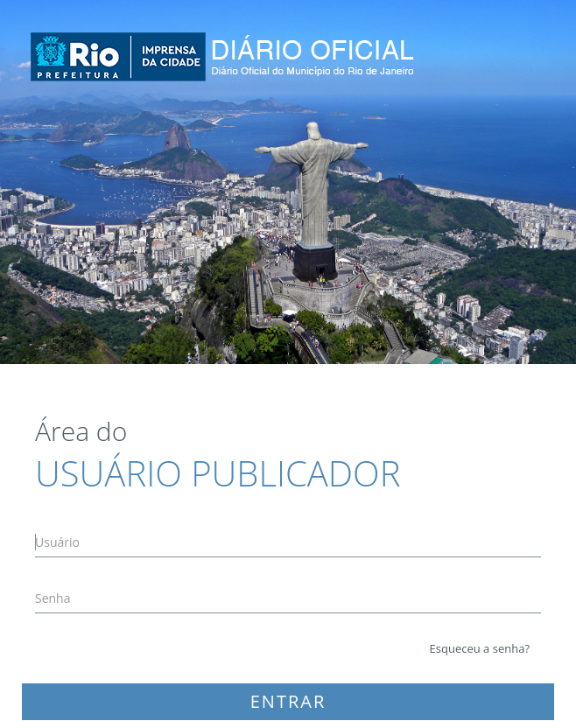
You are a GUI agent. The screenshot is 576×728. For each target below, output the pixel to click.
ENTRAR (288, 701)
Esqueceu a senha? (480, 648)
